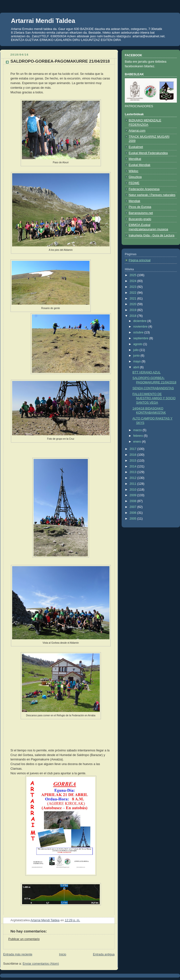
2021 (134, 299)
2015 (134, 461)
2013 (134, 472)
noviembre (141, 327)
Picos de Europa (140, 207)
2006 (134, 513)
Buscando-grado (140, 219)
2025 (134, 275)
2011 (134, 484)
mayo (137, 361)
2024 (134, 281)
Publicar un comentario (24, 939)
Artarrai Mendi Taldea (43, 21)
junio (137, 356)
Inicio (63, 954)
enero (138, 442)
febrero (139, 436)
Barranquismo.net (141, 213)
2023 (134, 287)
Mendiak (135, 201)
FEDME (134, 183)
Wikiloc (134, 171)
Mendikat (135, 159)
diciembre (140, 321)
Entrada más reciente (18, 954)
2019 (134, 310)
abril (137, 367)
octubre (139, 332)
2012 (134, 478)
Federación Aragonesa (144, 189)
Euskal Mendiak (139, 165)
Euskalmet (136, 147)
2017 (134, 449)
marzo (138, 430)
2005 (134, 519)
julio (136, 350)
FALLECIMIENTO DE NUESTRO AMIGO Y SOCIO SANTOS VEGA (154, 398)
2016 (134, 455)
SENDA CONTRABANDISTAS (153, 388)
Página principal (140, 260)
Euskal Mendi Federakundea (148, 153)
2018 (134, 316)
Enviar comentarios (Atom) (41, 964)
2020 (134, 304)
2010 (134, 490)
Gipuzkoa (135, 177)
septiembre (141, 338)
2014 (134, 466)
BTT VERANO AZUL (147, 372)
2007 (134, 507)
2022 (134, 293)
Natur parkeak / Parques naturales (152, 195)
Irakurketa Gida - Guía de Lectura (152, 235)
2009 (134, 495)
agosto (138, 344)
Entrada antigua (104, 954)
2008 (134, 501)
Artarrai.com (137, 131)
